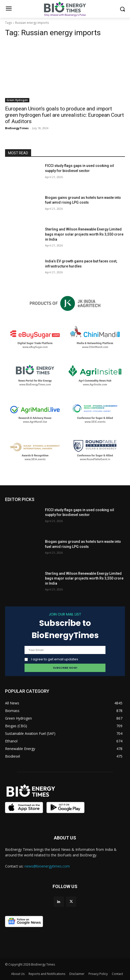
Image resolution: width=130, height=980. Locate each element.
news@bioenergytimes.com (47, 866)
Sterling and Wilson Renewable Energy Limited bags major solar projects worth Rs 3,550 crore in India (84, 234)
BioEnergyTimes (17, 128)
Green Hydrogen (17, 100)
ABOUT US (65, 838)
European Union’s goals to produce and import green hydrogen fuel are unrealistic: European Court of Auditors (64, 115)
